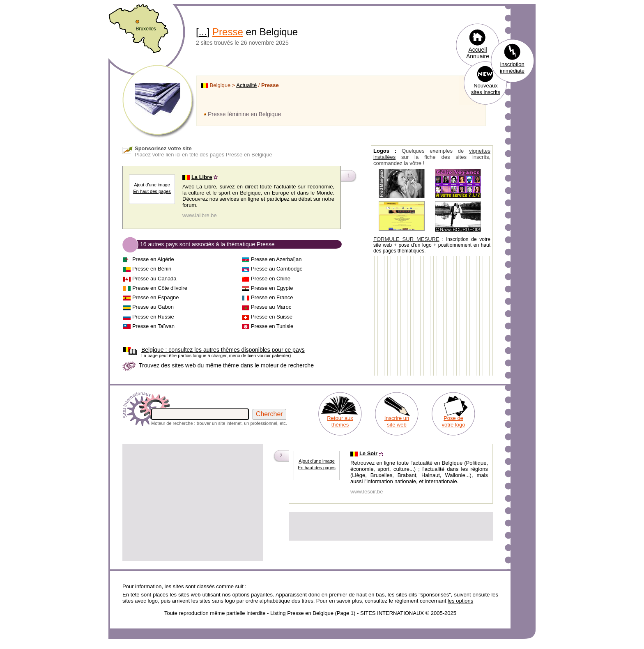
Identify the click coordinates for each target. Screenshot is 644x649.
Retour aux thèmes (340, 421)
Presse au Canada (154, 279)
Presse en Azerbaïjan (276, 259)
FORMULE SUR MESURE (406, 239)
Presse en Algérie (153, 259)
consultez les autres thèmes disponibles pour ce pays (223, 350)
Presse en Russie (153, 317)
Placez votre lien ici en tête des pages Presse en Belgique (204, 155)
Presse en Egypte (272, 288)
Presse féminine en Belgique (244, 114)
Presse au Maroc (271, 307)
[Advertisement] (193, 502)
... (203, 32)
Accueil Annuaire (478, 53)
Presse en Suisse (272, 317)
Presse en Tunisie (272, 326)
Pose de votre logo (453, 421)
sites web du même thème (205, 365)
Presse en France (272, 297)
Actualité (246, 85)
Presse (228, 32)
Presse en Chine (271, 279)
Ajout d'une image (152, 185)
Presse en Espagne (155, 297)
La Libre (202, 177)
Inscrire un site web (397, 421)
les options (460, 601)
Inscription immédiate (512, 68)
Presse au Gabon (153, 307)
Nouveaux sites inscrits (486, 89)
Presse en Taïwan (153, 326)
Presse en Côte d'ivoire (160, 288)
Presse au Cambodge (277, 269)
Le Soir (368, 453)
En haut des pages (152, 191)
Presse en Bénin (152, 269)
